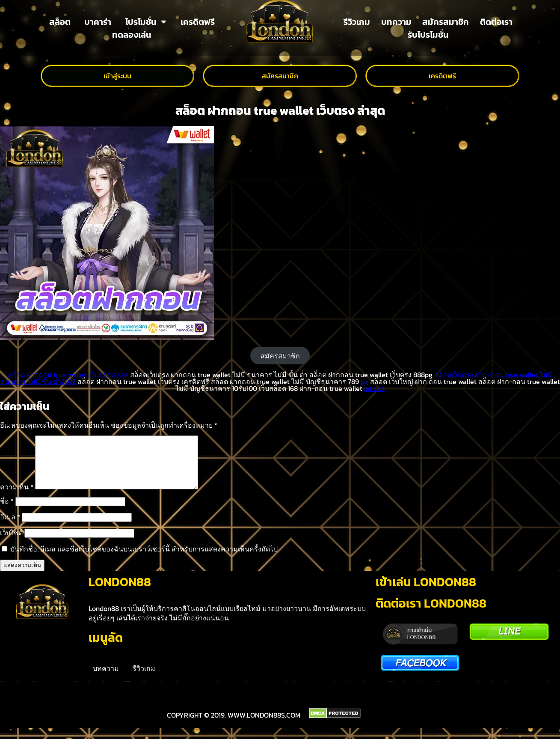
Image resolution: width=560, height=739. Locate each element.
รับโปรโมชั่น (428, 35)
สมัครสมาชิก (446, 22)
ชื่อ (7, 511)
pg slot (374, 388)
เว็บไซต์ (11, 543)
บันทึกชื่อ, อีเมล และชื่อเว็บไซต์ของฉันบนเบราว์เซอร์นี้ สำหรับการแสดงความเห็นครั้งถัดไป (144, 559)
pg (364, 381)
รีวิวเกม (357, 22)
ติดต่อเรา (496, 22)
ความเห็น (17, 497)
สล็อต (60, 22)
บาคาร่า (98, 22)
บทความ (396, 22)
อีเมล (10, 527)
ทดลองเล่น (132, 35)
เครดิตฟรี (198, 22)
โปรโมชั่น (146, 22)
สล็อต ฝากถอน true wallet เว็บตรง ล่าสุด (69, 375)
